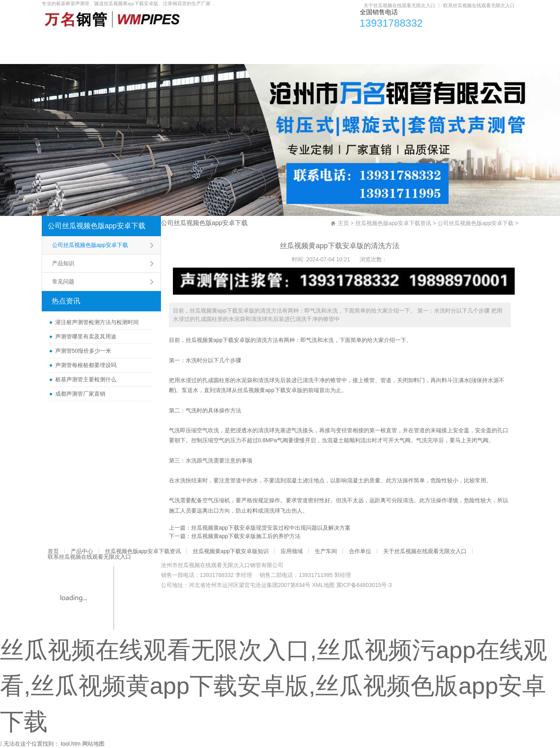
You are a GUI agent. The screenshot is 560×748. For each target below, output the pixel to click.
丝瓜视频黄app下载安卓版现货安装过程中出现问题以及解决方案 (271, 528)
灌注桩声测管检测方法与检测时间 (97, 322)
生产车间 (425, 40)
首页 (61, 40)
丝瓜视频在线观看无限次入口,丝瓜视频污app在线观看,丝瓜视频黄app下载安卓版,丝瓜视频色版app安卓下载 (274, 686)
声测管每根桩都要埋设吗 (86, 365)
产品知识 (63, 263)
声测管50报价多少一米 (83, 351)
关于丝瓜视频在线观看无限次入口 (399, 6)
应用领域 (374, 40)
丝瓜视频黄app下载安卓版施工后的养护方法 (246, 536)
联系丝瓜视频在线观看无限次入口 (479, 6)
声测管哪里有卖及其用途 (86, 336)
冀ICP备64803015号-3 (364, 585)
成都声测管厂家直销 (80, 394)
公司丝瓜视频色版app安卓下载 (97, 226)
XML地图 (323, 585)
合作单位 (476, 40)
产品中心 (106, 40)
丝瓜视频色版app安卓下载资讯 (186, 40)
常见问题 (63, 282)
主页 (343, 223)
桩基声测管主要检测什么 (86, 379)
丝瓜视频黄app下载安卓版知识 (294, 40)
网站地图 (93, 744)
